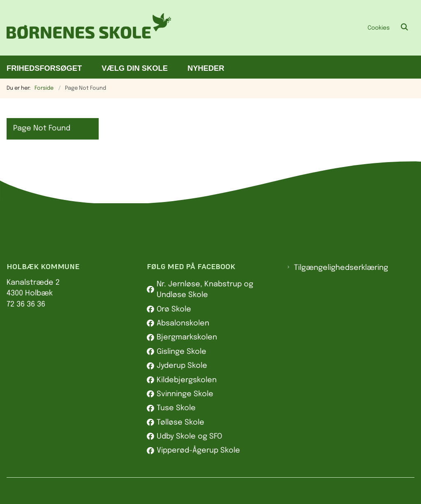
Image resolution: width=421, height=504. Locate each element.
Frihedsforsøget (44, 68)
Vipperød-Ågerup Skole (198, 451)
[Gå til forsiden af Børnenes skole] (86, 28)
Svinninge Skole (185, 394)
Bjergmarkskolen (187, 337)
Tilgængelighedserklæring (341, 268)
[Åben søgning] (405, 28)
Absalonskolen (183, 323)
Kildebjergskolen (187, 380)
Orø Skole (174, 309)
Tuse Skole (176, 408)
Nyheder (206, 68)
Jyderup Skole (182, 366)
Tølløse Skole (180, 423)
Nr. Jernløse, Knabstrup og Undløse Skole (205, 290)
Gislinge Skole (182, 352)
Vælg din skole (135, 68)
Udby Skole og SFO (189, 437)
